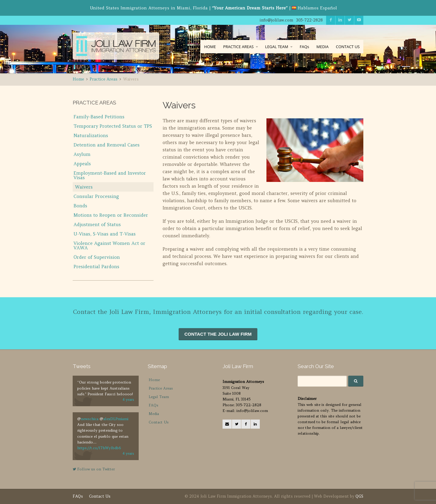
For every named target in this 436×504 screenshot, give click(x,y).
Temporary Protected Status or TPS (113, 126)
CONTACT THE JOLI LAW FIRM (218, 334)
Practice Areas (161, 388)
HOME (210, 47)
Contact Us (159, 422)
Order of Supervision (97, 257)
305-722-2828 (309, 20)
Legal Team (159, 397)
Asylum (82, 154)
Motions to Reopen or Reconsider (111, 215)
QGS (359, 496)
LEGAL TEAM (277, 47)
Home (154, 380)
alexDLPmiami (116, 419)
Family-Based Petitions (99, 117)
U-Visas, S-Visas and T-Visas (105, 234)
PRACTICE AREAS (238, 47)
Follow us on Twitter (94, 469)
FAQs (304, 47)
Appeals (82, 164)
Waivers (84, 187)
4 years (128, 400)
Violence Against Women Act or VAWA (109, 245)
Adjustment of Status (97, 224)
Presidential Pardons (96, 267)
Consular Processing (96, 196)
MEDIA (322, 47)
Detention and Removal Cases (107, 145)
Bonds (80, 206)
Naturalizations (91, 135)
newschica (90, 419)
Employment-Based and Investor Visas (110, 175)
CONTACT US (348, 47)
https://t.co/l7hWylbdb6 (99, 448)
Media (154, 414)
